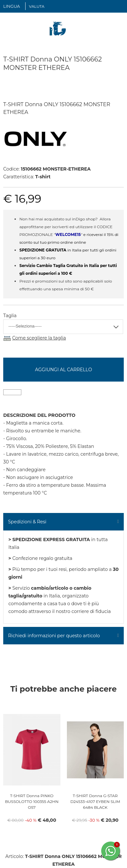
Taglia (10, 316)
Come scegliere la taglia (39, 338)
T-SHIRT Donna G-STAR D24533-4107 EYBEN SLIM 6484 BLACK (95, 801)
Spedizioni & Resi (27, 522)
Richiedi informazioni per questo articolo (54, 636)
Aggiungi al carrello (63, 370)
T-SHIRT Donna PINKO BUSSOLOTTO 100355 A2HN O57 (32, 801)
